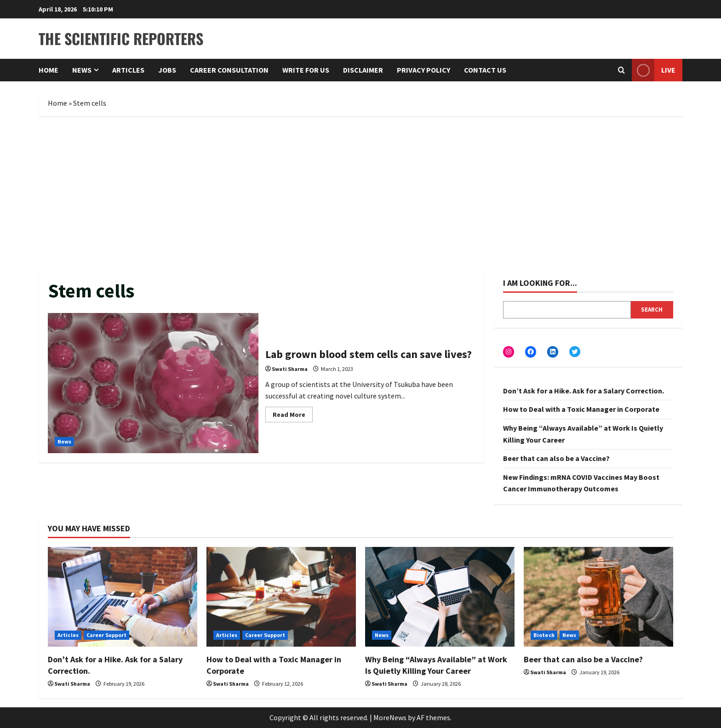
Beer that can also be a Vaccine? (556, 458)
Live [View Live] (654, 70)
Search (652, 310)
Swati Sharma (290, 369)
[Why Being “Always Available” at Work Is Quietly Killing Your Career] (440, 597)
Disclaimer (363, 70)
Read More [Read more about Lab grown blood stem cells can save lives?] (293, 416)
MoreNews (390, 717)
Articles (128, 70)
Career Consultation (229, 70)
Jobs (167, 70)
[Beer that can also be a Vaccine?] (598, 597)
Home (49, 70)
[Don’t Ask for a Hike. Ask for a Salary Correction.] (123, 597)
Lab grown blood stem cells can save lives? (153, 383)
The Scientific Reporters (121, 38)
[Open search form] (621, 70)
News (82, 70)
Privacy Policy (423, 70)
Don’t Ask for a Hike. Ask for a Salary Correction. (584, 391)
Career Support (106, 635)
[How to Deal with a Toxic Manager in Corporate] (281, 597)
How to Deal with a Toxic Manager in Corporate (581, 409)
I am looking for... (540, 283)
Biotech (544, 635)
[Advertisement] (360, 190)
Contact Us (485, 70)
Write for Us (306, 70)
